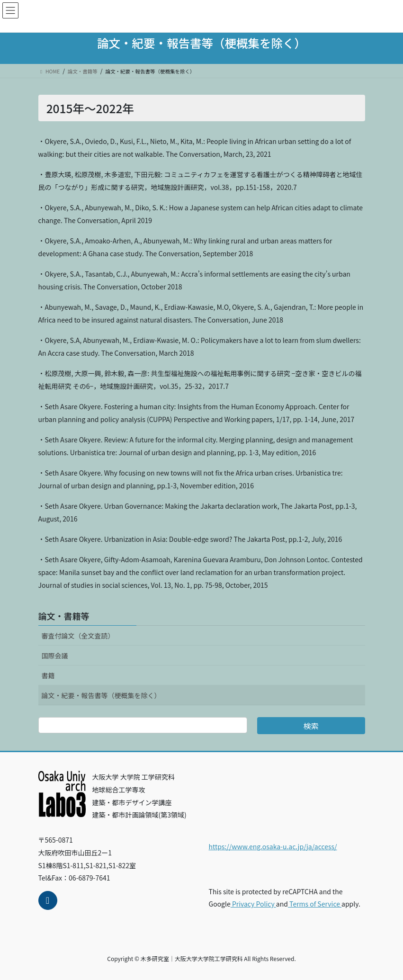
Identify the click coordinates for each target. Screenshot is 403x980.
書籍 (48, 675)
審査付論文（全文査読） (78, 636)
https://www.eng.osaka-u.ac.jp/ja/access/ (273, 846)
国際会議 (55, 656)
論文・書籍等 (64, 616)
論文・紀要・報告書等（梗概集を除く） (101, 695)
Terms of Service (315, 904)
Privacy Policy (253, 904)
